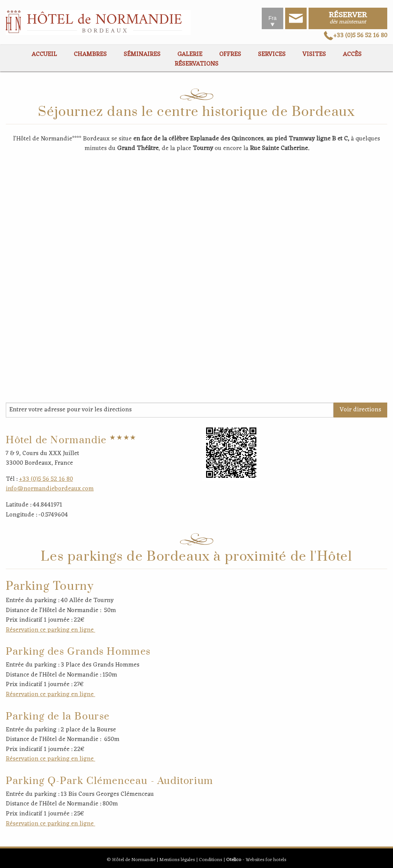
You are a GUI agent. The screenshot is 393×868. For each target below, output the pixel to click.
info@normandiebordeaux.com (50, 489)
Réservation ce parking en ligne (50, 630)
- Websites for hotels (256, 860)
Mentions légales (177, 860)
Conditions (211, 860)
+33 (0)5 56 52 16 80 (356, 36)
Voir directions (360, 410)
